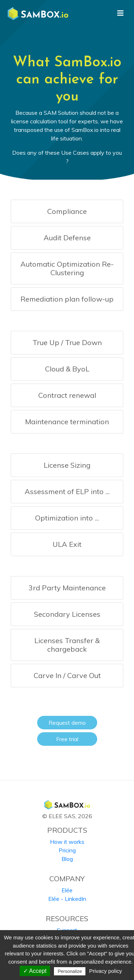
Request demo (67, 723)
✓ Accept (35, 971)
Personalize (70, 971)
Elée (67, 890)
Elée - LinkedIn (67, 899)
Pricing (67, 850)
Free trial (67, 739)
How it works (67, 842)
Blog (67, 859)
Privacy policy (106, 971)
